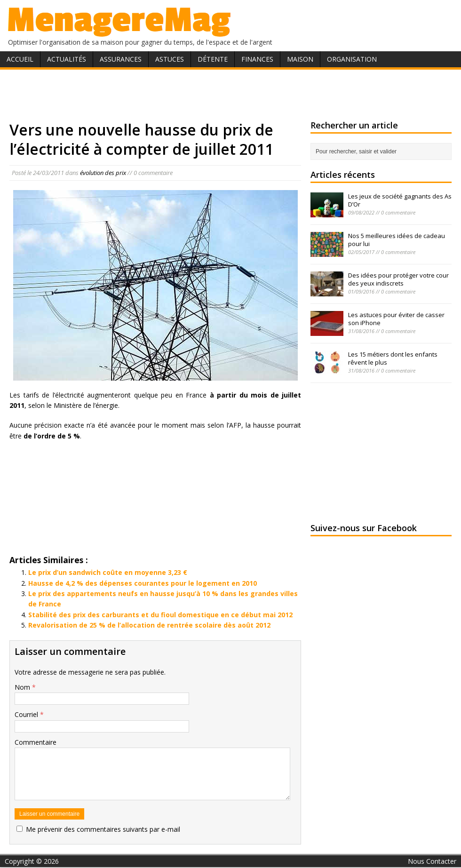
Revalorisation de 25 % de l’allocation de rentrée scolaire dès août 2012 (149, 625)
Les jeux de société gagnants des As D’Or (400, 200)
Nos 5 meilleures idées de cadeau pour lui (397, 240)
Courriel (27, 714)
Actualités (67, 59)
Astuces (170, 59)
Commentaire (36, 742)
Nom (23, 687)
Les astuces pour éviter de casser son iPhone (396, 319)
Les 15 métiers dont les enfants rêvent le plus (393, 358)
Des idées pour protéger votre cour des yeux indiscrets (398, 279)
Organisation (352, 59)
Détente (213, 59)
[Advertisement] (231, 93)
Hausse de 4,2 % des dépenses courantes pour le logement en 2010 (143, 583)
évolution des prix (103, 173)
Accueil (20, 59)
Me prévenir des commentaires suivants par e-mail (103, 829)
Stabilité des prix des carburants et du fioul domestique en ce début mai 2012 (160, 615)
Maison (300, 59)
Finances (257, 59)
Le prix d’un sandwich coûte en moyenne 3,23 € (108, 572)
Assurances (121, 59)
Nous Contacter (432, 861)
